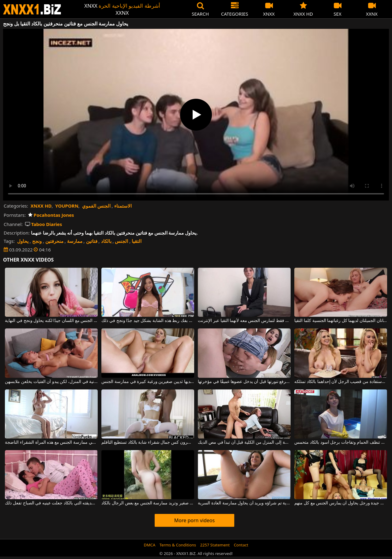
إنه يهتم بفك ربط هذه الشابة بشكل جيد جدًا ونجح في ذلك (148, 321)
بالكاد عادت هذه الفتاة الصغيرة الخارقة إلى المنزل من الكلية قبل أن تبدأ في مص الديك (244, 442)
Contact (241, 545)
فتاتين (92, 241)
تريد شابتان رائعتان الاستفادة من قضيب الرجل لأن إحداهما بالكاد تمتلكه (341, 382)
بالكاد (106, 241)
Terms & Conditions (178, 545)
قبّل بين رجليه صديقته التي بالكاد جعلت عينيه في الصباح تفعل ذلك (51, 503)
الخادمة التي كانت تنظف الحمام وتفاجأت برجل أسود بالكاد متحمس (341, 442)
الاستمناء (123, 206)
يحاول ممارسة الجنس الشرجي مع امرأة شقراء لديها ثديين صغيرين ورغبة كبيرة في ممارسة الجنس (148, 382)
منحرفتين (54, 241)
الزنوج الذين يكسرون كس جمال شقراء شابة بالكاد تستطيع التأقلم (148, 442)
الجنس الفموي (96, 206)
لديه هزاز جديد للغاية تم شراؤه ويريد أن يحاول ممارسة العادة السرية (244, 503)
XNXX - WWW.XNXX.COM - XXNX (32, 9)
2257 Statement (215, 545)
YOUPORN (67, 206)
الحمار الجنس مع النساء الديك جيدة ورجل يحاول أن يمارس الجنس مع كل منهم (341, 503)
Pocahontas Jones (51, 215)
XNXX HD (41, 206)
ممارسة (75, 241)
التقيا (137, 241)
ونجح (37, 241)
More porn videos (194, 520)
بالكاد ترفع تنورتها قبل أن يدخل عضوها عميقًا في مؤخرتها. (244, 382)
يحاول (23, 241)
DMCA (150, 545)
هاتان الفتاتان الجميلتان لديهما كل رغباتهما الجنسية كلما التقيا (341, 321)
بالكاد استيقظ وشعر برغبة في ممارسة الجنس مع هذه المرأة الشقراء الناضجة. (51, 442)
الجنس (121, 241)
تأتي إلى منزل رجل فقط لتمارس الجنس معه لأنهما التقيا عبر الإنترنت (244, 321)
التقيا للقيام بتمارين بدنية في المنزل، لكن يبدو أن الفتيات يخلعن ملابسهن (51, 382)
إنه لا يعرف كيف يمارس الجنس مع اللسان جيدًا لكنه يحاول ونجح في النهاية (51, 321)
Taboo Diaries (44, 224)
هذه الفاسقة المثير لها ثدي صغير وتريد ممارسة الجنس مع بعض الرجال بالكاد (148, 503)
